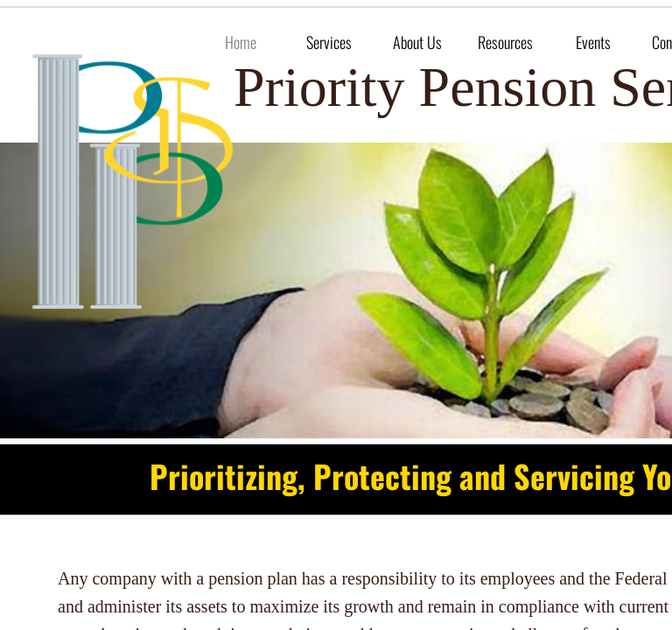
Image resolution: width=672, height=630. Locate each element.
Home (241, 42)
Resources (505, 42)
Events (593, 42)
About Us (417, 42)
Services (329, 42)
